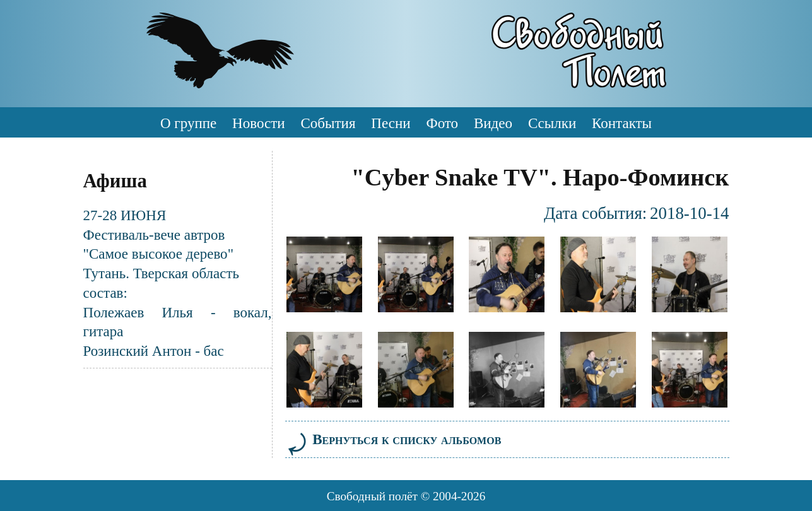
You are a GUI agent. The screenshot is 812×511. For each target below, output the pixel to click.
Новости (259, 123)
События (328, 123)
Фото (442, 123)
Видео (493, 123)
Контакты (622, 123)
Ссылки (552, 123)
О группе (188, 123)
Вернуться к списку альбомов (393, 439)
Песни (391, 123)
